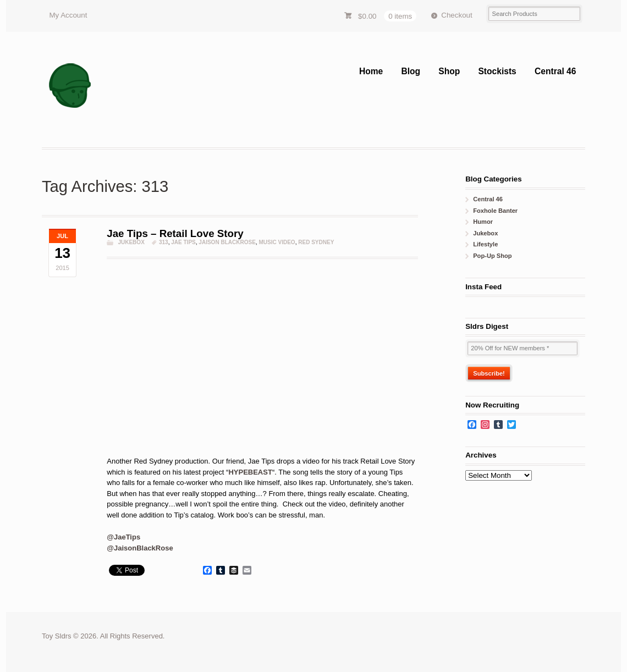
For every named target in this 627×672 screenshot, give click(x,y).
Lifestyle (485, 244)
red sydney (316, 242)
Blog (411, 71)
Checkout (457, 15)
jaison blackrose (227, 242)
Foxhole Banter (495, 211)
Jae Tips (183, 242)
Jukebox (131, 242)
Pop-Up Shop (492, 256)
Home (371, 71)
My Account (68, 15)
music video (277, 242)
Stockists (497, 71)
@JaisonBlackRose (140, 548)
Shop (449, 71)
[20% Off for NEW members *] (522, 348)
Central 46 (555, 71)
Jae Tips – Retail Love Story (175, 233)
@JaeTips (123, 537)
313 (164, 242)
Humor (483, 222)
